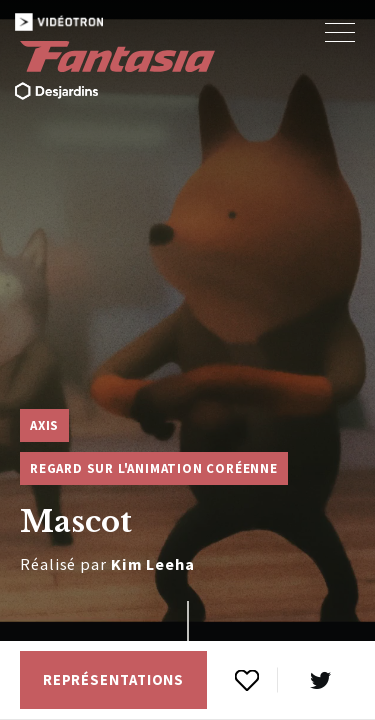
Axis (44, 425)
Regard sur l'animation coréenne (154, 468)
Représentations (114, 680)
